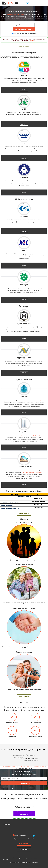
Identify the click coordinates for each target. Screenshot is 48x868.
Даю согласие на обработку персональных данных (24, 34)
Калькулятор (24, 47)
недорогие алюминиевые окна (15, 15)
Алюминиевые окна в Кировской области (33, 767)
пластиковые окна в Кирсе (35, 400)
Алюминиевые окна (14, 767)
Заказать (24, 90)
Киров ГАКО (7, 825)
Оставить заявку (24, 843)
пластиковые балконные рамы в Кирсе (32, 472)
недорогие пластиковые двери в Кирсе (31, 435)
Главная (4, 767)
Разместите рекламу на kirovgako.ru (24, 813)
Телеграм (32, 41)
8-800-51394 (18, 3)
